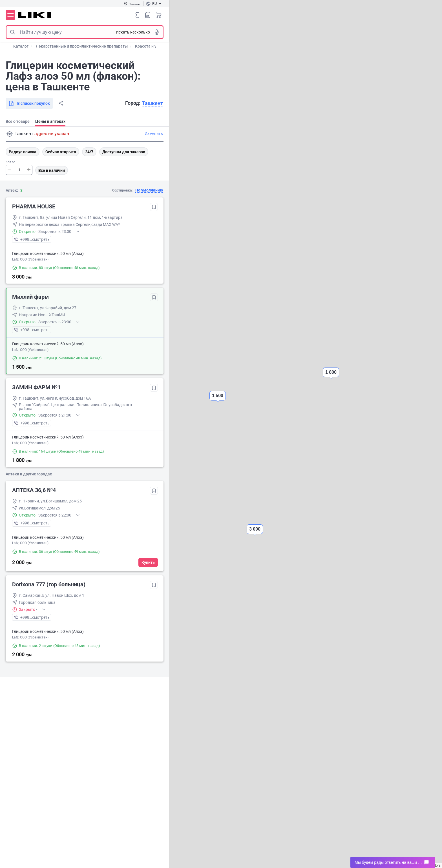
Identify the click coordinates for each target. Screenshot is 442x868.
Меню (10, 15)
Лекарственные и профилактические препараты (82, 46)
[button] (255, 534)
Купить (148, 562)
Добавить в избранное (154, 207)
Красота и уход (149, 46)
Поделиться (61, 103)
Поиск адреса (10, 134)
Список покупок (148, 15)
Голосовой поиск (157, 32)
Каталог (21, 46)
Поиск (12, 32)
